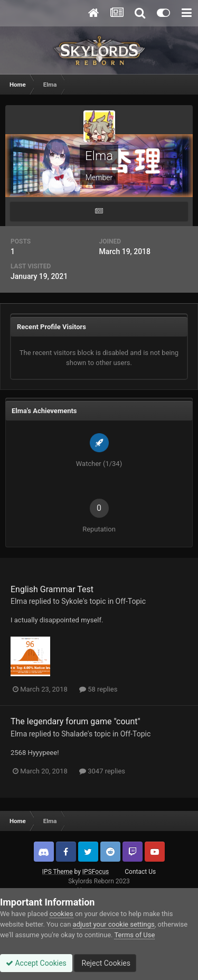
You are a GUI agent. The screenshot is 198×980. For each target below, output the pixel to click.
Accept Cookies (36, 963)
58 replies (98, 689)
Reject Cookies (105, 963)
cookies (62, 914)
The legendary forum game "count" (76, 721)
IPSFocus (96, 872)
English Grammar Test (52, 589)
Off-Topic (131, 601)
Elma (19, 601)
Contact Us (140, 872)
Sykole (72, 601)
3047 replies (102, 771)
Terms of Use (134, 935)
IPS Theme (58, 872)
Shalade (74, 734)
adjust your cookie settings (114, 924)
